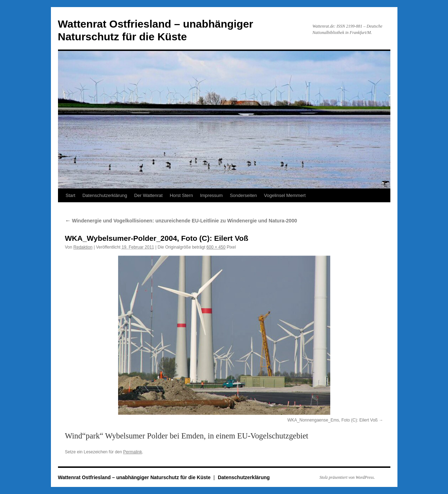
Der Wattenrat (148, 195)
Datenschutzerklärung (105, 195)
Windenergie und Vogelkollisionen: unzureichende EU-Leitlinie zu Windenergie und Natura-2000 (181, 221)
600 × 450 (216, 247)
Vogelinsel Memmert (285, 195)
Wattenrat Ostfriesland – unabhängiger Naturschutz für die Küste (135, 477)
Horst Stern (181, 195)
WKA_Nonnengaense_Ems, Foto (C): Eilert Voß (333, 420)
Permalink (132, 452)
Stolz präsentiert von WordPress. (347, 477)
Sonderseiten (243, 195)
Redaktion (83, 247)
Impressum (211, 195)
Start (71, 195)
